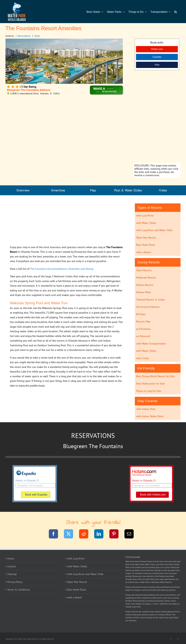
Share (37, 36)
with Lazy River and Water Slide (154, 230)
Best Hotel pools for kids (150, 384)
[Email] (131, 534)
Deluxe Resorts (145, 285)
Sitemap (12, 574)
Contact (12, 566)
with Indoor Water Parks (150, 416)
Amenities (58, 190)
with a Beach (144, 252)
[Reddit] (86, 534)
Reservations (24, 36)
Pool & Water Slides (128, 190)
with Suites (143, 358)
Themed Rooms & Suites (151, 300)
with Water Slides (146, 223)
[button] (176, 12)
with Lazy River (145, 215)
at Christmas (143, 329)
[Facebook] (55, 534)
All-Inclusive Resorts (148, 307)
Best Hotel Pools (146, 245)
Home (11, 559)
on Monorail (143, 336)
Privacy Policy (15, 582)
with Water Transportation (151, 344)
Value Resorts (144, 270)
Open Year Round (146, 238)
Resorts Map (143, 321)
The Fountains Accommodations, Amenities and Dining (62, 269)
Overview (23, 190)
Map (93, 190)
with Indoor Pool (146, 409)
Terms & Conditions (19, 590)
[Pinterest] (116, 534)
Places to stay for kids (149, 391)
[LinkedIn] (101, 534)
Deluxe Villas (144, 292)
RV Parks (141, 314)
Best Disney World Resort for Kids (156, 376)
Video (163, 190)
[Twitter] (70, 534)
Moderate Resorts (146, 278)
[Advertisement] (157, 117)
